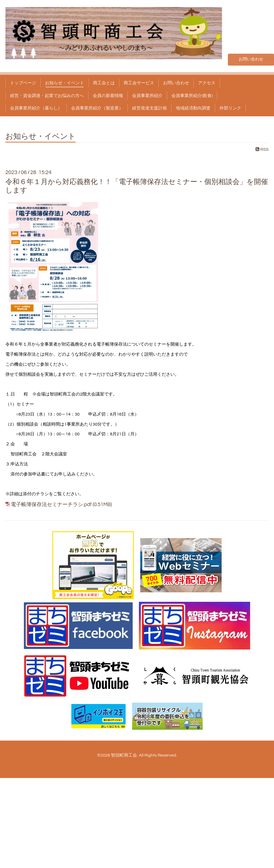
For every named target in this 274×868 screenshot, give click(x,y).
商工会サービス (139, 83)
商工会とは (104, 83)
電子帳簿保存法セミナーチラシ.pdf (51, 505)
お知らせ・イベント (65, 83)
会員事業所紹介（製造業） (97, 108)
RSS (262, 149)
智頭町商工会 (124, 755)
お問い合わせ (251, 59)
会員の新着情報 (108, 96)
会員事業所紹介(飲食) (192, 96)
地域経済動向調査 (193, 108)
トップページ (23, 83)
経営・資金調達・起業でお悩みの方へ (47, 96)
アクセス (207, 83)
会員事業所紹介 (147, 96)
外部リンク (230, 108)
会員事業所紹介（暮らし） (36, 108)
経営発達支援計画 (149, 108)
